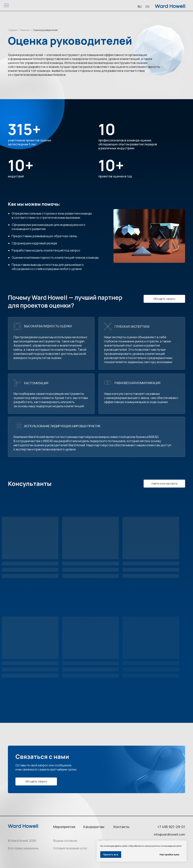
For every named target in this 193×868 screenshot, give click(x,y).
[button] (164, 299)
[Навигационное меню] (6, 6)
